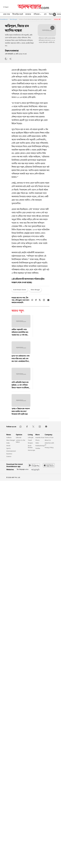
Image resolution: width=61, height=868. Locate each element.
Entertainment (11, 451)
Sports (9, 448)
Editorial (19, 437)
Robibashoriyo (40, 446)
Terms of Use (49, 437)
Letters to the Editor (21, 441)
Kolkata (9, 437)
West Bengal (13, 19)
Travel (30, 440)
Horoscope (31, 450)
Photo (37, 440)
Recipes (30, 443)
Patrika (38, 448)
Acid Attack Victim (20, 290)
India (8, 443)
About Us (48, 440)
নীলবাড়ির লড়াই (18, 14)
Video (37, 443)
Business (9, 454)
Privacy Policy (49, 447)
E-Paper (6, 7)
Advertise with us (49, 444)
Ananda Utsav (40, 437)
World (8, 446)
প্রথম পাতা (7, 14)
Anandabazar (4, 19)
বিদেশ (51, 14)
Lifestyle (31, 437)
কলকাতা (28, 14)
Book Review (30, 447)
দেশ (45, 14)
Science (9, 456)
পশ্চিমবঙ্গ (37, 14)
